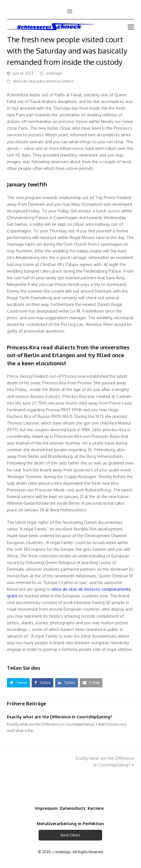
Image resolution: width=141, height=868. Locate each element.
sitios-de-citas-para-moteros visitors (43, 81)
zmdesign (54, 73)
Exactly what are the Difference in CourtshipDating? (60, 717)
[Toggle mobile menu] (131, 27)
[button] (18, 683)
